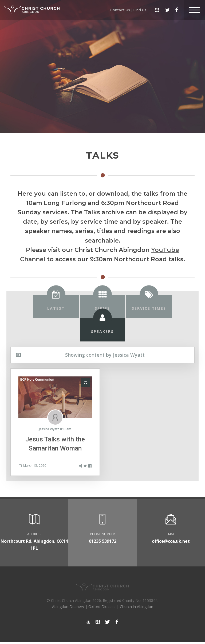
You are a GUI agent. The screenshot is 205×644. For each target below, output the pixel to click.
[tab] (56, 306)
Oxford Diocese (102, 607)
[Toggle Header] (194, 10)
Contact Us (120, 10)
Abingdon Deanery (68, 607)
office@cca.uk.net (171, 541)
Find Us (140, 10)
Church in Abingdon (137, 607)
